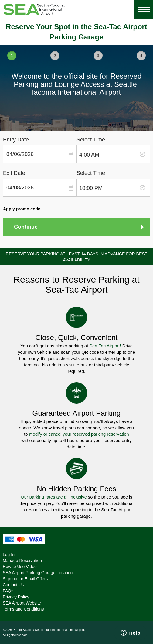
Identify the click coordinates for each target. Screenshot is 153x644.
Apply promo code (22, 209)
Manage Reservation (22, 561)
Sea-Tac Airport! (105, 346)
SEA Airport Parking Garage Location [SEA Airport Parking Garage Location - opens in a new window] (38, 573)
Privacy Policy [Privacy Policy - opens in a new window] (16, 597)
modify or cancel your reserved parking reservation (78, 434)
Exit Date (14, 173)
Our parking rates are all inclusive (54, 497)
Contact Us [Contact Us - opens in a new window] (13, 585)
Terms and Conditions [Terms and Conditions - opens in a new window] (23, 609)
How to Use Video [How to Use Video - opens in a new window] (20, 567)
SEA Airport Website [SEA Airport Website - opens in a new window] (22, 603)
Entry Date (16, 140)
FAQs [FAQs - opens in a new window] (8, 591)
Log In (9, 554)
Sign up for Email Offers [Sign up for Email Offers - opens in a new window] (25, 579)
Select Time (91, 140)
